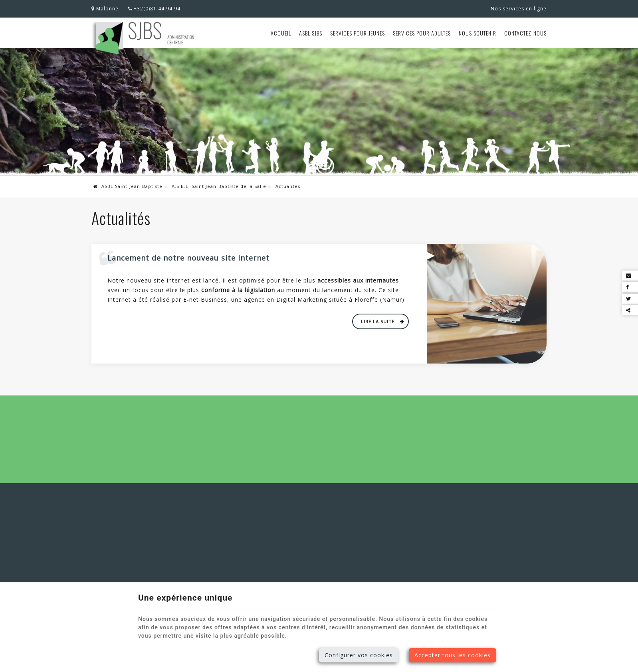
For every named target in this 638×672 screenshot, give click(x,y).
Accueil (281, 33)
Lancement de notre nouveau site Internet (188, 258)
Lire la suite (378, 321)
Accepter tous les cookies (453, 655)
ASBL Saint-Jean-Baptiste (128, 186)
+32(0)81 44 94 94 (154, 9)
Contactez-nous (525, 33)
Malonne (105, 9)
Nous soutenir (478, 33)
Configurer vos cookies (359, 655)
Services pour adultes (422, 33)
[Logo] (144, 39)
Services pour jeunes (358, 33)
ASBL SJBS (311, 33)
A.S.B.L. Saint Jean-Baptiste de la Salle (219, 186)
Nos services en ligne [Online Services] (519, 9)
